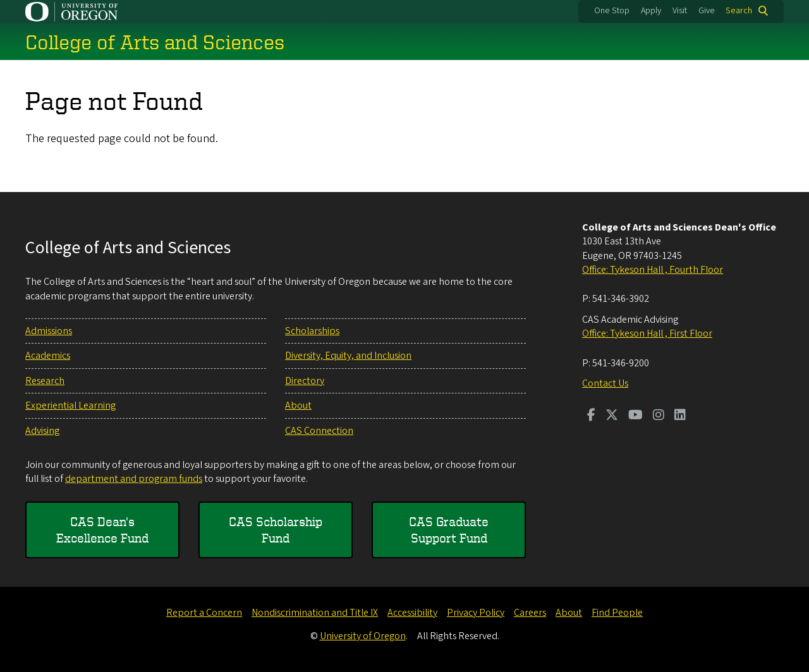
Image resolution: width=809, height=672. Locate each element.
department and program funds (134, 479)
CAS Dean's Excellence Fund (102, 530)
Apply (651, 11)
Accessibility (412, 613)
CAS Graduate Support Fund (449, 530)
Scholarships (312, 331)
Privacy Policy (476, 613)
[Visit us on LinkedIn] (680, 416)
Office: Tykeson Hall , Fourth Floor (653, 270)
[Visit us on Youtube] (636, 416)
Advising (42, 431)
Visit (680, 11)
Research (45, 381)
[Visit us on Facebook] (591, 416)
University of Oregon (363, 636)
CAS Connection (319, 431)
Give (707, 11)
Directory (305, 381)
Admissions (49, 331)
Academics (48, 356)
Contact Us (605, 383)
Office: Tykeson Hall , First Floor (647, 333)
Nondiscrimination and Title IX (315, 613)
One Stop (612, 11)
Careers (530, 613)
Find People (617, 613)
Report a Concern (204, 613)
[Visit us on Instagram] (659, 416)
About (298, 405)
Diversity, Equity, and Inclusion (348, 356)
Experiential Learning (70, 405)
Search (739, 11)
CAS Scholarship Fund (276, 530)
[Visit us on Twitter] (612, 416)
